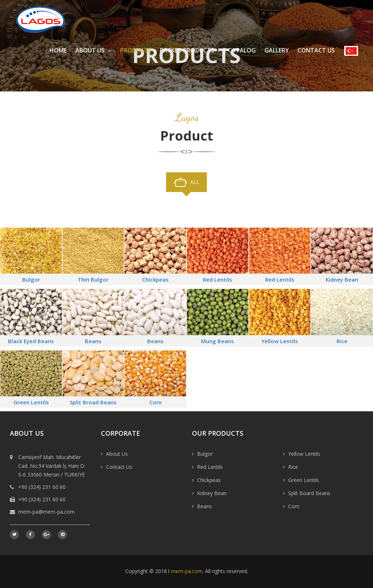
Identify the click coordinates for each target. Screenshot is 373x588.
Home (58, 50)
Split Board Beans (309, 493)
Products (136, 50)
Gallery (277, 50)
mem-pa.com (187, 571)
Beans (93, 341)
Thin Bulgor (93, 279)
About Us (93, 50)
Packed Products (187, 50)
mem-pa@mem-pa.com (46, 512)
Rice (342, 341)
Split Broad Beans (93, 402)
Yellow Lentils (280, 341)
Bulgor (31, 279)
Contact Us (316, 50)
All (195, 182)
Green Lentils (31, 402)
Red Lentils (217, 279)
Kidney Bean (342, 279)
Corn (156, 402)
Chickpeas (155, 279)
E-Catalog (239, 50)
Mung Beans (217, 341)
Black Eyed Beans (31, 341)
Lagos (187, 117)
